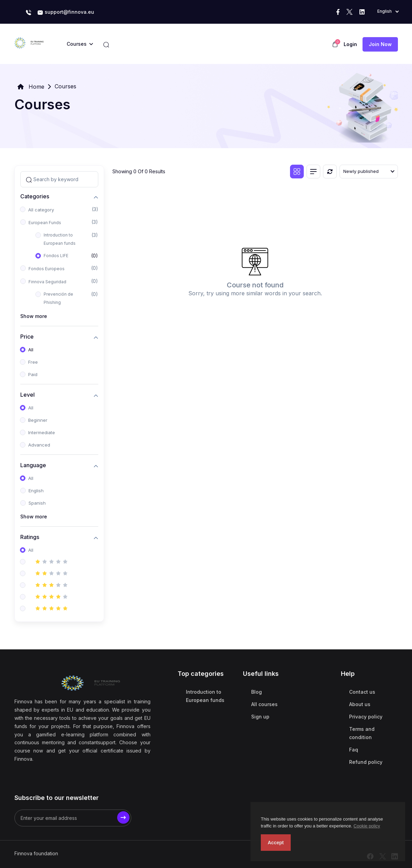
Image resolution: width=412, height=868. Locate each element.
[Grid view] (297, 172)
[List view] (313, 172)
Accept (276, 843)
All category (41, 210)
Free (33, 362)
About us (360, 704)
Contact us (362, 692)
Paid (33, 374)
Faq (354, 750)
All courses (264, 704)
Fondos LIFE (56, 256)
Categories (35, 196)
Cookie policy (367, 826)
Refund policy (366, 762)
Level (27, 394)
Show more (34, 316)
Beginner (38, 420)
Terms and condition (362, 733)
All (31, 350)
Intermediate (42, 432)
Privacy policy (366, 717)
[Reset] (330, 172)
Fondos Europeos (47, 269)
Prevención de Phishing (58, 298)
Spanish (37, 503)
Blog (257, 692)
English (36, 491)
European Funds (45, 223)
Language (33, 465)
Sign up (260, 717)
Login (350, 44)
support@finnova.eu (66, 12)
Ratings (30, 537)
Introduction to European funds (60, 239)
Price (27, 336)
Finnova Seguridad (47, 282)
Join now (380, 44)
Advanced (39, 445)
